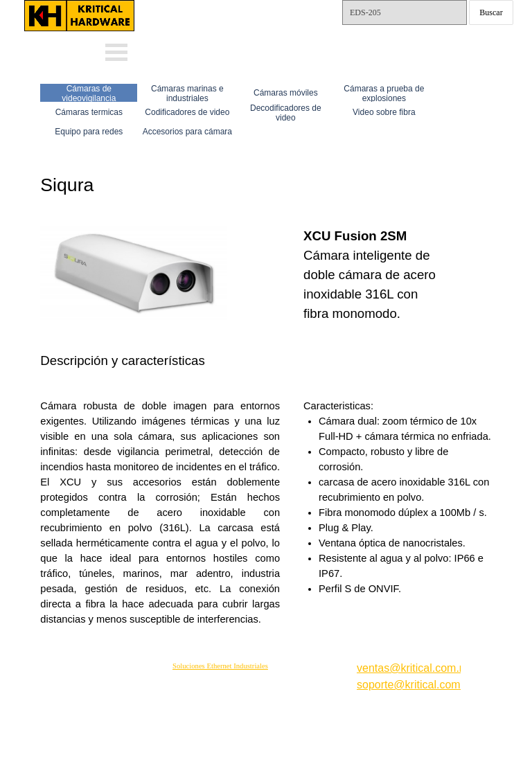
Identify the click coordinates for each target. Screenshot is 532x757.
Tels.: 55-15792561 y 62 (404, 45)
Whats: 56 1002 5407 (230, 50)
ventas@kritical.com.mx (241, 7)
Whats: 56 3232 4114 (230, 30)
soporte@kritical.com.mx (417, 685)
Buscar (491, 12)
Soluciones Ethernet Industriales (220, 666)
